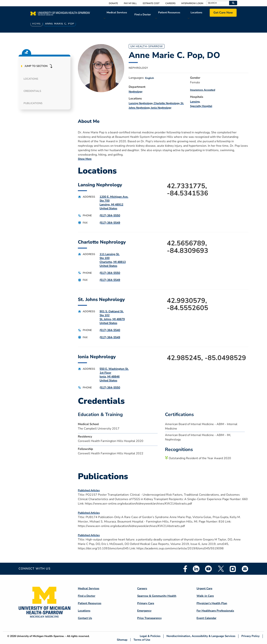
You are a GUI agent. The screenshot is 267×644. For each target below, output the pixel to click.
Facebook (185, 569)
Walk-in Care (205, 596)
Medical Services (117, 13)
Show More (85, 159)
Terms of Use (142, 640)
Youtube (208, 569)
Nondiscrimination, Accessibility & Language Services (201, 636)
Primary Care (146, 603)
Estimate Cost (151, 3)
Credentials (32, 91)
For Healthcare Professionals (215, 611)
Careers (170, 3)
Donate (113, 3)
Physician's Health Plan (212, 603)
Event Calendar (206, 618)
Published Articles (89, 490)
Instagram (233, 569)
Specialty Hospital (201, 106)
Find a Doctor (143, 15)
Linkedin (196, 569)
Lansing (195, 102)
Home (37, 24)
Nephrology (136, 92)
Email (245, 569)
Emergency (144, 611)
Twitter (221, 569)
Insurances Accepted (203, 90)
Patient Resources (169, 13)
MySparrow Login (192, 3)
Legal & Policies (150, 636)
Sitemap (122, 640)
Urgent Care (204, 588)
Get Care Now (223, 13)
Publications (33, 103)
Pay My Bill (130, 3)
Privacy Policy (250, 636)
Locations (196, 13)
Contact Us (85, 618)
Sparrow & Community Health (157, 596)
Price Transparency (149, 618)
